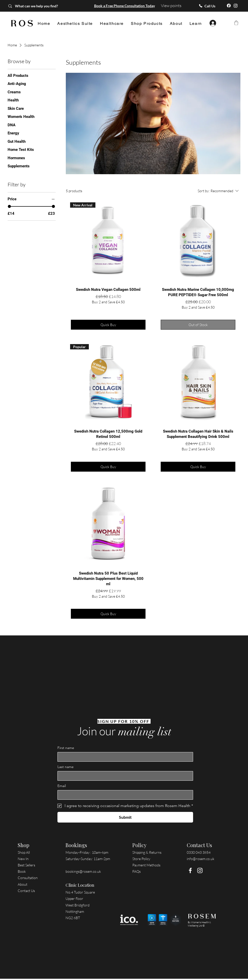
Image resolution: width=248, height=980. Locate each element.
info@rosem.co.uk (201, 859)
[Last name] (124, 776)
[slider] (9, 206)
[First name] (124, 757)
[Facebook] (229, 6)
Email (62, 786)
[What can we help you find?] (41, 6)
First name (66, 748)
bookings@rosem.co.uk (83, 871)
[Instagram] (236, 6)
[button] (75, 24)
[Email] (124, 795)
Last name (66, 767)
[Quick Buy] (108, 325)
